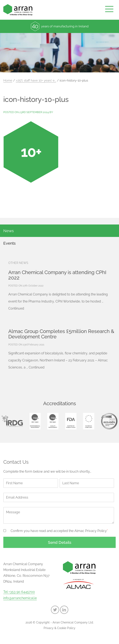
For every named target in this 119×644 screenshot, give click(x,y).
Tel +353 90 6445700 (19, 592)
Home (8, 80)
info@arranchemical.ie (20, 598)
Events (9, 243)
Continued (16, 308)
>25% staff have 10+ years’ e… (36, 80)
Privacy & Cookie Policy (59, 628)
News (9, 231)
